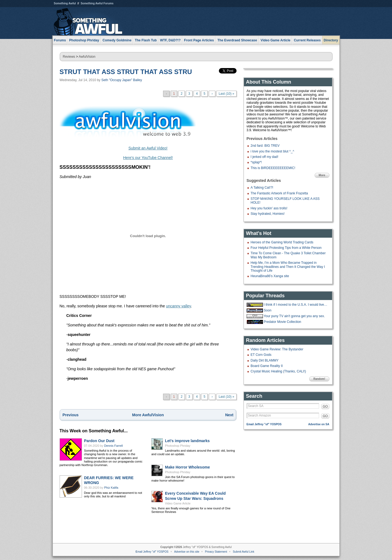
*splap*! (256, 162)
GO (325, 406)
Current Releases (307, 40)
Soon (268, 310)
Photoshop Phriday (178, 446)
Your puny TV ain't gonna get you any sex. (294, 316)
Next (229, 415)
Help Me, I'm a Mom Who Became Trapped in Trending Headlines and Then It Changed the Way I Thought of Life (288, 267)
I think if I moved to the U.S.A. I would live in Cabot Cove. (296, 305)
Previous (71, 415)
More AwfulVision (148, 415)
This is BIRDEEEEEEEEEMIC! (273, 168)
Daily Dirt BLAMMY (265, 360)
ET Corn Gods (261, 355)
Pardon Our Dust (99, 441)
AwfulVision (87, 57)
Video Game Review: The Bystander (277, 349)
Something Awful (65, 3)
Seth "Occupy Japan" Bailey (122, 80)
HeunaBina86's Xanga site (270, 276)
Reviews (69, 57)
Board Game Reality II (267, 366)
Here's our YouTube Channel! (148, 158)
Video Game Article (178, 503)
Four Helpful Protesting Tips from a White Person (286, 248)
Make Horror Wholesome (187, 467)
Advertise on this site (187, 552)
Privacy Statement (216, 552)
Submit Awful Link (244, 552)
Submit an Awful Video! (148, 148)
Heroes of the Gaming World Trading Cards (282, 242)
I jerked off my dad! (265, 157)
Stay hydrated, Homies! (268, 214)
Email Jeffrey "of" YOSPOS (264, 424)
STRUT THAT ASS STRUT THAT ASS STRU (126, 72)
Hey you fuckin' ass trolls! (269, 208)
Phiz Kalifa (111, 488)
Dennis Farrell (114, 446)
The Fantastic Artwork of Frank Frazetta (279, 193)
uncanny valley (179, 306)
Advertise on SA (319, 424)
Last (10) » (226, 94)
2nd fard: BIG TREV (265, 146)
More (322, 175)
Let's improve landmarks (187, 441)
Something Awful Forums (97, 3)
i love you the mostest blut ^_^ (272, 151)
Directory (331, 40)
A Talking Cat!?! (262, 188)
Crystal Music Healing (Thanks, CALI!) (278, 371)
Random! (319, 379)
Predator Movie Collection (282, 322)
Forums (60, 40)
